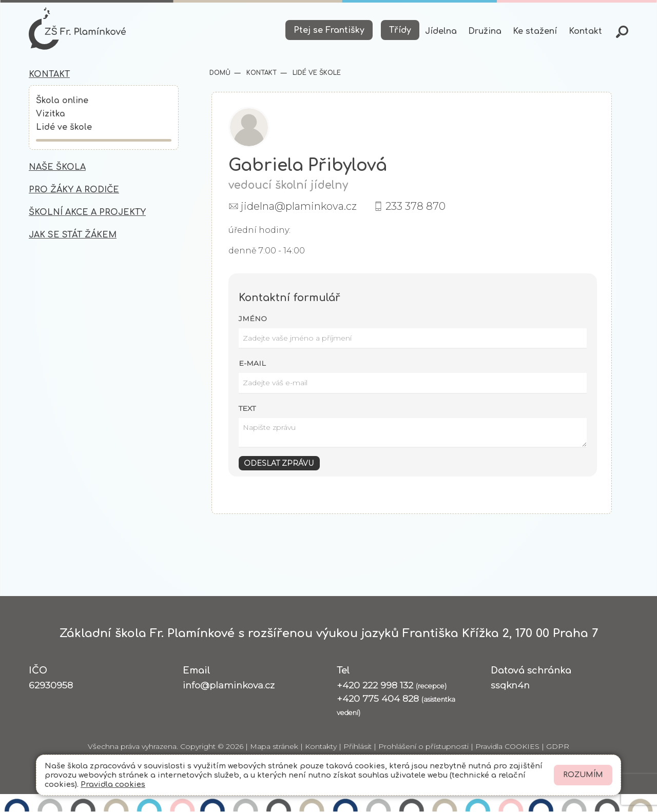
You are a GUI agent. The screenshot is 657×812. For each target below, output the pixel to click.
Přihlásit (358, 747)
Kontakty (321, 747)
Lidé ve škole (64, 129)
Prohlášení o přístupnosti (423, 747)
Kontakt (585, 31)
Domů (220, 73)
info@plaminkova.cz (229, 686)
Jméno (253, 319)
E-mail (252, 364)
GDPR (558, 747)
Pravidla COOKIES (507, 747)
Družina (485, 31)
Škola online (62, 102)
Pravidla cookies (113, 784)
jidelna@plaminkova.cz (299, 207)
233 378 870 (416, 207)
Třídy (400, 30)
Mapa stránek (274, 747)
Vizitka (51, 115)
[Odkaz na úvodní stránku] (78, 29)
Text (247, 409)
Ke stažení (535, 31)
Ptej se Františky (329, 30)
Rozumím (583, 775)
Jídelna (441, 31)
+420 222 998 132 (392, 686)
